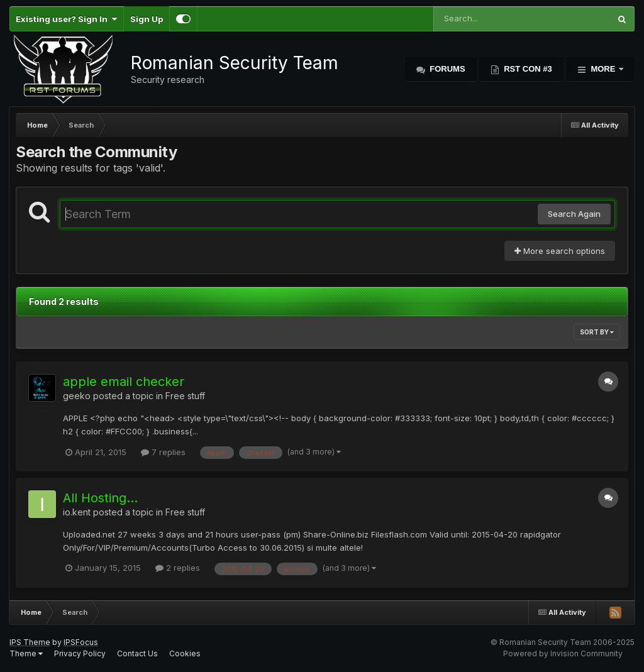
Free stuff (185, 396)
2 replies (178, 568)
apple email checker (124, 382)
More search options (560, 251)
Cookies (185, 653)
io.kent (77, 512)
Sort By (597, 332)
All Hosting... (100, 498)
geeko (77, 396)
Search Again (574, 214)
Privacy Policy (80, 653)
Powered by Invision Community (563, 653)
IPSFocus (81, 642)
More (603, 69)
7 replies (163, 452)
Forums (447, 69)
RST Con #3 (527, 69)
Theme (26, 653)
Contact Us (137, 653)
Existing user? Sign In (66, 19)
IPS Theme (30, 642)
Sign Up (147, 19)
